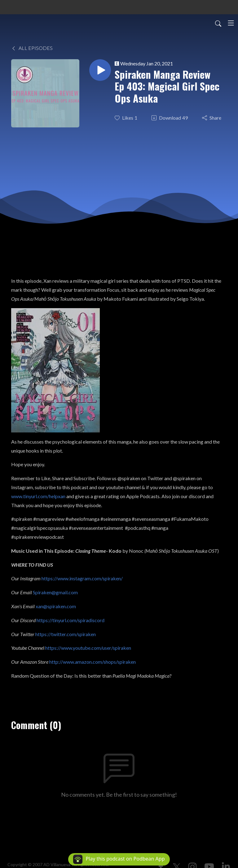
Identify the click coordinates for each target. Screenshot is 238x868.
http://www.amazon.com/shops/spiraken (93, 662)
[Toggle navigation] (231, 23)
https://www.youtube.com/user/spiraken (88, 648)
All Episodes (32, 48)
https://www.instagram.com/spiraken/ (82, 578)
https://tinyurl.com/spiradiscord (71, 620)
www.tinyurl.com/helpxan (38, 496)
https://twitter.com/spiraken (66, 634)
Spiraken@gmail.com (55, 592)
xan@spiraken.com (56, 606)
